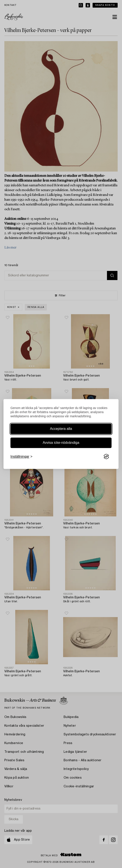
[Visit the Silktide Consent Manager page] (106, 457)
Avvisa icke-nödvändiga (61, 443)
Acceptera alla (61, 429)
